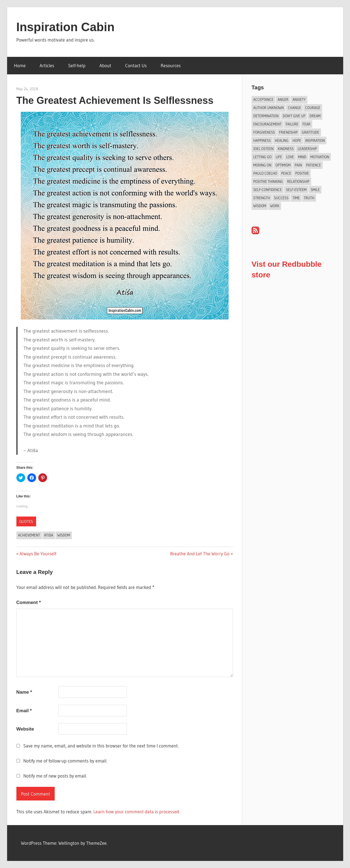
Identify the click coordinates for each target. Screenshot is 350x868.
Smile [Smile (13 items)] (315, 190)
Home (20, 65)
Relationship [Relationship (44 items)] (298, 181)
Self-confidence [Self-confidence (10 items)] (267, 190)
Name (24, 692)
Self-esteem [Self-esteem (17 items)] (296, 190)
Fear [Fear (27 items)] (306, 124)
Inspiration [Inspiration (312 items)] (315, 140)
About (105, 65)
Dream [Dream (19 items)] (315, 116)
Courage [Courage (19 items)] (313, 108)
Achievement (29, 535)
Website (25, 729)
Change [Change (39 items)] (294, 108)
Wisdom (64, 535)
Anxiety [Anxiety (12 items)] (299, 99)
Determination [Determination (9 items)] (266, 116)
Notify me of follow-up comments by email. (65, 761)
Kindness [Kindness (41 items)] (286, 149)
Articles (47, 65)
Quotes (26, 521)
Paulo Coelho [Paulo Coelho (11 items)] (265, 173)
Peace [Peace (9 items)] (286, 173)
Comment (29, 602)
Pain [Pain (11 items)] (298, 165)
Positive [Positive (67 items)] (302, 173)
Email (24, 711)
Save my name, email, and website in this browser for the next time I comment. (101, 746)
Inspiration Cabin (65, 27)
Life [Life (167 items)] (279, 157)
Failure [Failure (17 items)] (292, 124)
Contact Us (136, 65)
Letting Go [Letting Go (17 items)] (262, 157)
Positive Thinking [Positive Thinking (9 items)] (268, 181)
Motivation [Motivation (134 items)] (320, 157)
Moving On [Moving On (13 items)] (262, 165)
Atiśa (49, 535)
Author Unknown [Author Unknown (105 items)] (269, 108)
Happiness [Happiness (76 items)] (262, 140)
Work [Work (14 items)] (275, 206)
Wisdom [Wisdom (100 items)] (260, 206)
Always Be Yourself (38, 554)
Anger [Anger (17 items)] (283, 99)
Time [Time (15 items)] (296, 198)
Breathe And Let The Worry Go (200, 554)
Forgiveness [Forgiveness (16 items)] (264, 132)
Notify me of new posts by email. (55, 776)
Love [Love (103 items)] (290, 157)
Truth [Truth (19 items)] (309, 198)
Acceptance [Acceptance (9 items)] (263, 99)
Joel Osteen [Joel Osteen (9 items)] (263, 149)
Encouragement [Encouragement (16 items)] (267, 124)
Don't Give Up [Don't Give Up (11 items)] (294, 116)
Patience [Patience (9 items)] (313, 165)
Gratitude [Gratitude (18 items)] (311, 132)
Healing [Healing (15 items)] (282, 140)
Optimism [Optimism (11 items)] (283, 165)
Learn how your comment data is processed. (136, 812)
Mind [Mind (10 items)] (302, 157)
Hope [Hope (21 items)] (297, 140)
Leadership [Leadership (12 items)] (307, 149)
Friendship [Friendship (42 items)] (288, 132)
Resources (171, 65)
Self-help (77, 65)
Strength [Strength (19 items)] (262, 198)
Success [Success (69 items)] (281, 198)
